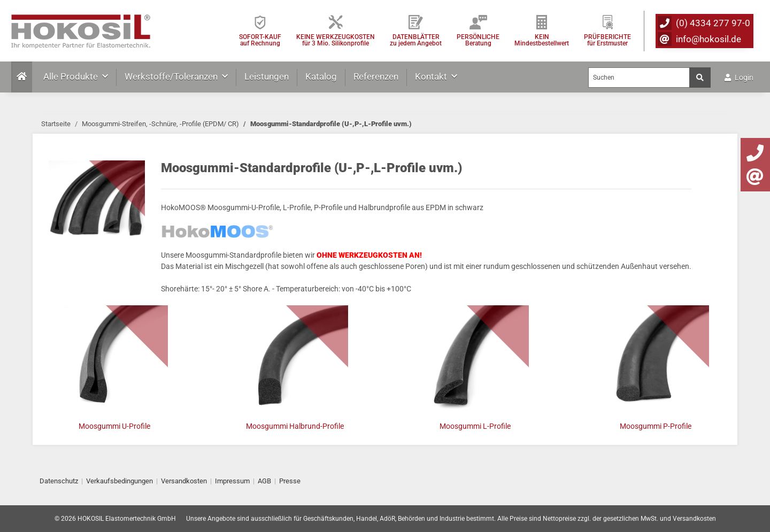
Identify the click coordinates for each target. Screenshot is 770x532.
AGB (264, 481)
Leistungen (267, 76)
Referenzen (376, 76)
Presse (290, 481)
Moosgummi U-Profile (114, 426)
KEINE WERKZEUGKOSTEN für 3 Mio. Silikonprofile (336, 40)
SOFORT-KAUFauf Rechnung (260, 40)
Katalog (321, 76)
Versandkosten (184, 481)
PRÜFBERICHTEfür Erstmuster (607, 40)
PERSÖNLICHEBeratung (478, 40)
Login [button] (739, 78)
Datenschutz (59, 481)
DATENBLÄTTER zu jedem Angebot (416, 40)
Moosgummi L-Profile (475, 426)
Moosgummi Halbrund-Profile (295, 426)
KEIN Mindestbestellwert (542, 40)
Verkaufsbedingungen (120, 481)
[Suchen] (639, 78)
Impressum (232, 481)
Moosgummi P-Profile (656, 426)
